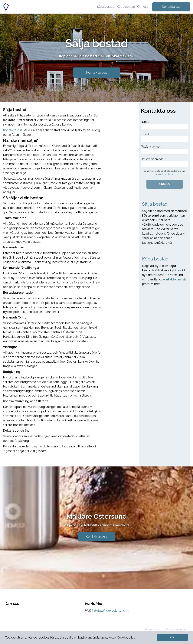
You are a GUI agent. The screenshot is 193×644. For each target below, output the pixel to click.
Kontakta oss (171, 7)
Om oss (143, 7)
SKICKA (165, 184)
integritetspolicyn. (165, 174)
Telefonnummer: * (165, 150)
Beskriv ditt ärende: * (165, 162)
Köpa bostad (126, 7)
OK (172, 637)
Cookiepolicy (126, 637)
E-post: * (165, 137)
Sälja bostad (106, 7)
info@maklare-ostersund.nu (110, 611)
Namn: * (165, 125)
